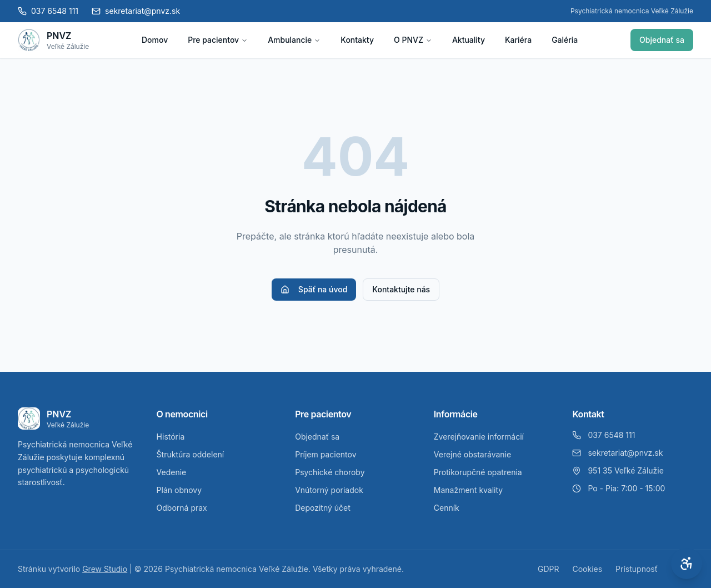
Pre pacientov (218, 40)
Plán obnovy (179, 490)
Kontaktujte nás (401, 289)
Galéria (565, 40)
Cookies (587, 569)
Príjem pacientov (326, 454)
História (171, 437)
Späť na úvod (314, 289)
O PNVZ (413, 40)
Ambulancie (294, 40)
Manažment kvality (468, 490)
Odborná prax (182, 508)
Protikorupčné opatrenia (478, 472)
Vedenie (172, 472)
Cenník (447, 508)
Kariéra (518, 40)
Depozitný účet (323, 508)
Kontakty (357, 40)
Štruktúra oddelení (191, 454)
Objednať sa (662, 40)
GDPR (549, 569)
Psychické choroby (330, 472)
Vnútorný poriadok (329, 490)
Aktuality (469, 40)
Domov (155, 40)
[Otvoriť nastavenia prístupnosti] (687, 564)
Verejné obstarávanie (472, 454)
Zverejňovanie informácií (479, 437)
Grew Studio (105, 569)
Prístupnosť (637, 569)
